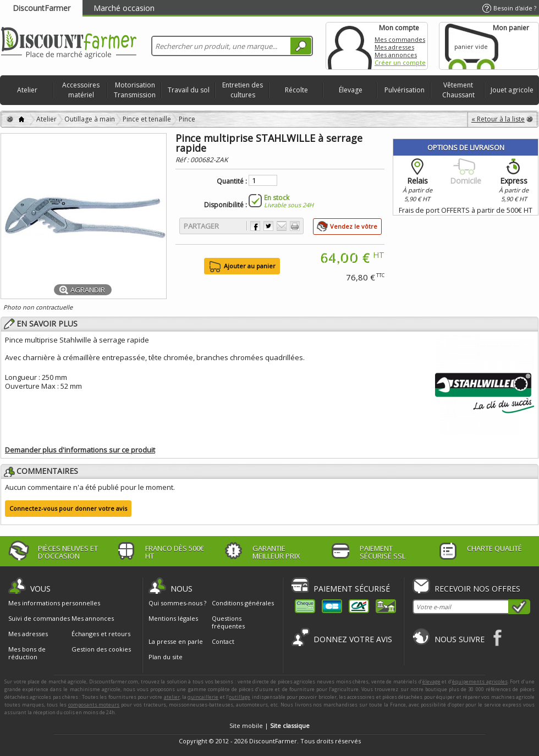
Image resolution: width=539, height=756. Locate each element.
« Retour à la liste (498, 119)
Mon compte (350, 46)
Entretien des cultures (243, 90)
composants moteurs (94, 705)
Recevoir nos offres (477, 589)
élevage (431, 681)
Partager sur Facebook (255, 226)
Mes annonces (396, 55)
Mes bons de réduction (27, 653)
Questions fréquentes (228, 622)
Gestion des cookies (101, 649)
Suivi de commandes (39, 619)
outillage (240, 697)
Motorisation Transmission (135, 90)
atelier (172, 697)
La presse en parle (176, 641)
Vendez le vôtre (354, 226)
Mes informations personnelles (54, 603)
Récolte (296, 90)
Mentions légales (173, 618)
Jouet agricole (512, 90)
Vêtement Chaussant (458, 90)
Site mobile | (269, 725)
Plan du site (166, 657)
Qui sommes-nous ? (177, 603)
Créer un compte (400, 62)
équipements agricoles (480, 681)
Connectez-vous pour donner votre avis (68, 508)
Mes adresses (394, 47)
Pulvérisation (405, 90)
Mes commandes (400, 39)
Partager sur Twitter (268, 226)
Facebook (498, 638)
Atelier (27, 90)
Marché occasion (124, 8)
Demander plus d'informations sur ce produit (80, 450)
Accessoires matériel (81, 90)
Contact (223, 641)
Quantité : (232, 181)
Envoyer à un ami (282, 226)
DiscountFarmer (42, 8)
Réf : (183, 160)
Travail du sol (189, 90)
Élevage (351, 90)
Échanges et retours (101, 634)
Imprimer (295, 226)
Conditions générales (243, 603)
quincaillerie (203, 697)
